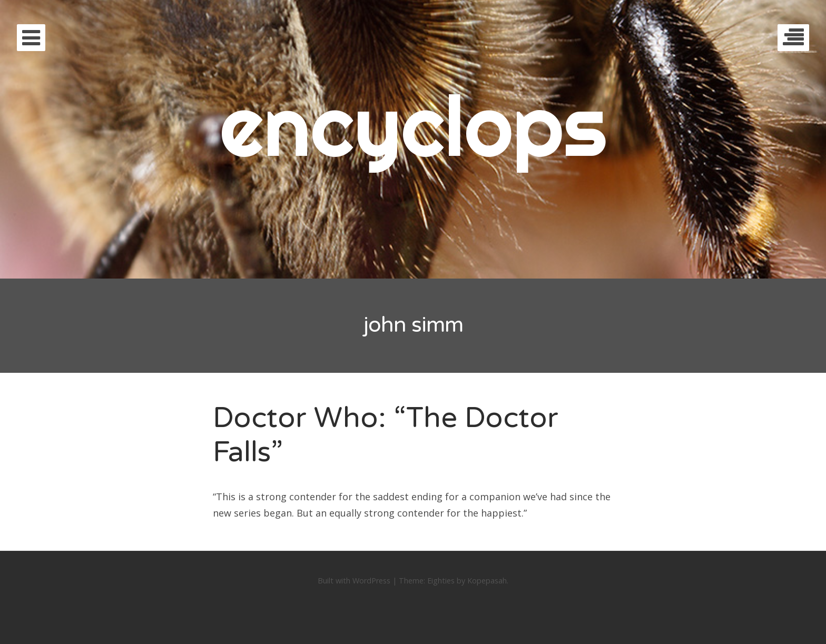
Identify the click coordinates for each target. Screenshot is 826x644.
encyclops (413, 125)
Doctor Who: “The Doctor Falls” (386, 435)
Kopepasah (487, 581)
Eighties (441, 581)
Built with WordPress (354, 581)
